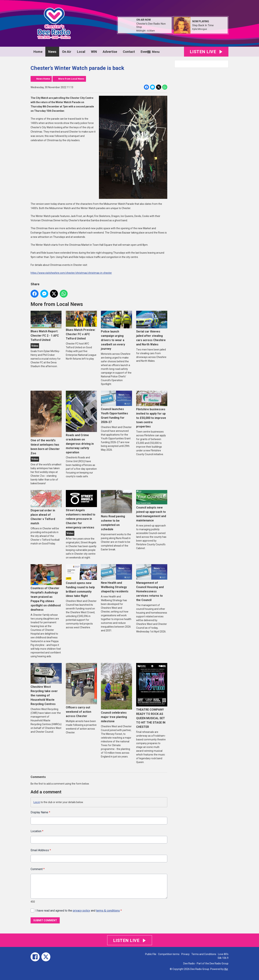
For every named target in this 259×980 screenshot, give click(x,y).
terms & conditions (108, 911)
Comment (38, 869)
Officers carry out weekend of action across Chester (81, 690)
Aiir (226, 969)
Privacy (185, 954)
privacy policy (81, 911)
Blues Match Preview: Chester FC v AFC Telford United (81, 325)
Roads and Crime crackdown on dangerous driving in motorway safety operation (81, 422)
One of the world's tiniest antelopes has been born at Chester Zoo (46, 423)
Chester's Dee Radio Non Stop (151, 25)
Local (81, 52)
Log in (37, 802)
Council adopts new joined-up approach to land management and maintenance (152, 506)
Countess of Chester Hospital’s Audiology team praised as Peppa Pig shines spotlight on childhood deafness (46, 588)
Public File (151, 954)
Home (38, 52)
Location (37, 831)
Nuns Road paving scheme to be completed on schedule (116, 511)
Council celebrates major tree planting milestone (116, 693)
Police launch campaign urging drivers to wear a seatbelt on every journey (116, 330)
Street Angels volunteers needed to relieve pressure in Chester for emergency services (81, 510)
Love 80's (223, 954)
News (52, 52)
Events (146, 52)
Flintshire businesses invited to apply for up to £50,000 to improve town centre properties (152, 409)
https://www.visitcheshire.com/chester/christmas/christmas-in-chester (71, 273)
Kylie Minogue (200, 29)
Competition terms (169, 954)
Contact (129, 52)
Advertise (110, 52)
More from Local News (71, 79)
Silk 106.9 (223, 958)
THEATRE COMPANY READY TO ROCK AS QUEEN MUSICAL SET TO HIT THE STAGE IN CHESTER (152, 696)
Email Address (41, 850)
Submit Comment (45, 920)
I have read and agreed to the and (79, 911)
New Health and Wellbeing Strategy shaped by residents (116, 579)
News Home (43, 79)
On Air (67, 52)
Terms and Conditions (204, 954)
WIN (94, 52)
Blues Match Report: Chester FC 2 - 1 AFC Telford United (46, 326)
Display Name (40, 812)
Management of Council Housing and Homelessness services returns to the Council (152, 583)
